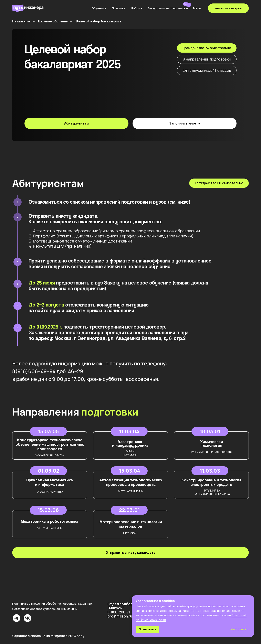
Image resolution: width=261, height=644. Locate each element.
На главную (21, 21)
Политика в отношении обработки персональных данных (52, 604)
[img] (63, 8)
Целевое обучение (53, 21)
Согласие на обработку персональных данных (45, 609)
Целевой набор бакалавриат (99, 21)
